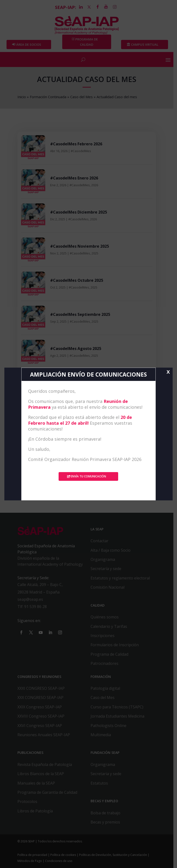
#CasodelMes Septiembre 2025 (80, 315)
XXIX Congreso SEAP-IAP (40, 707)
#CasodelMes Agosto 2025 (76, 349)
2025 (95, 253)
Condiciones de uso (59, 861)
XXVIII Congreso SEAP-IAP (41, 716)
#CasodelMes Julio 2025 (73, 383)
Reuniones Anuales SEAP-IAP (44, 735)
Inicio (22, 97)
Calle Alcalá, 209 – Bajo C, (40, 585)
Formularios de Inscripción (117, 645)
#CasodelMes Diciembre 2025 (79, 212)
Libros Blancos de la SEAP (41, 774)
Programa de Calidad (111, 654)
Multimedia (103, 735)
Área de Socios (29, 45)
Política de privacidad (33, 855)
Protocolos (28, 802)
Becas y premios (107, 822)
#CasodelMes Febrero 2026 (76, 144)
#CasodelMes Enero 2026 (74, 178)
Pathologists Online (110, 726)
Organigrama (105, 560)
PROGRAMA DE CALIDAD (88, 42)
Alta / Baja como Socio (112, 550)
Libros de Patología (35, 811)
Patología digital (107, 688)
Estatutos (101, 783)
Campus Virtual (148, 45)
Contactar (101, 541)
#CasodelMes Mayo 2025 (74, 451)
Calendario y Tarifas (111, 626)
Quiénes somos (107, 617)
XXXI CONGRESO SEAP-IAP (41, 688)
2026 (95, 185)
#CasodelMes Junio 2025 (74, 417)
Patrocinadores (106, 664)
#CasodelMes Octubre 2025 (77, 281)
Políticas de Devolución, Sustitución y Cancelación (113, 855)
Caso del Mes (82, 97)
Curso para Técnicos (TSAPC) (119, 707)
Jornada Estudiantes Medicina (119, 716)
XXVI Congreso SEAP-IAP (40, 726)
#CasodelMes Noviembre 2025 (80, 246)
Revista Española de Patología (45, 764)
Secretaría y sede (108, 569)
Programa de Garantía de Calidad (48, 792)
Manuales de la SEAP (36, 783)
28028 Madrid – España (39, 592)
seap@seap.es (31, 600)
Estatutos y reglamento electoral (122, 578)
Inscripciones (104, 636)
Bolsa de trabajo (107, 813)
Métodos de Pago (30, 861)
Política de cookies (63, 855)
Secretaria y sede (108, 774)
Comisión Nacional (109, 587)
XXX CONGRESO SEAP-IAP (41, 698)
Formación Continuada (48, 97)
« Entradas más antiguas (42, 479)
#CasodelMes (81, 151)
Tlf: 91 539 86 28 (32, 607)
